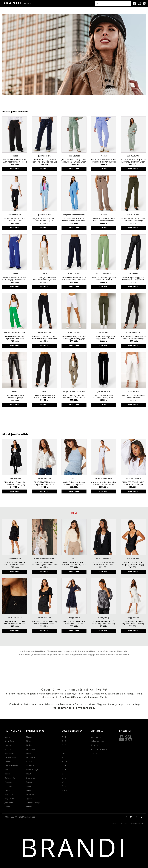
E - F (64, 745)
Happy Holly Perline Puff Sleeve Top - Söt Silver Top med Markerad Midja (104, 622)
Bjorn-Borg (9, 741)
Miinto (29, 741)
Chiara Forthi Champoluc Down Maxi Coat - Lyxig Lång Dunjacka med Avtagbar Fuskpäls (15, 483)
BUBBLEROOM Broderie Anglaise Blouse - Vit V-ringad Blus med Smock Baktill (44, 483)
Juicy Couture (44, 156)
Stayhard (30, 782)
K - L (64, 757)
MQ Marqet (31, 757)
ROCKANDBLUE (133, 333)
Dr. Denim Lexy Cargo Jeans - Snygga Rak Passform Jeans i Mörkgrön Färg (104, 338)
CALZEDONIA (10, 757)
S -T (64, 774)
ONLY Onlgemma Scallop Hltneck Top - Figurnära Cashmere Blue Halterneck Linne (74, 483)
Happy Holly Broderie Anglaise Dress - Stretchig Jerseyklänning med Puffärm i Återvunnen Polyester (133, 622)
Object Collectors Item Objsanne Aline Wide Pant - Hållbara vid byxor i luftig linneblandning (74, 220)
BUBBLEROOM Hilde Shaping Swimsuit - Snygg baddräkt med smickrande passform (133, 563)
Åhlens (29, 807)
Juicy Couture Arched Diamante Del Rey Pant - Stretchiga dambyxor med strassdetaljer (104, 396)
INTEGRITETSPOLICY (100, 749)
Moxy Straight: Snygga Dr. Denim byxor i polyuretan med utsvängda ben (133, 279)
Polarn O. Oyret (33, 770)
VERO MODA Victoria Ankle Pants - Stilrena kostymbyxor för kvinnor (133, 397)
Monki (29, 753)
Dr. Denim (133, 274)
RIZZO (29, 774)
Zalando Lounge (33, 803)
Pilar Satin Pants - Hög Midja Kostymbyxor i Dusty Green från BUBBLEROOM (133, 161)
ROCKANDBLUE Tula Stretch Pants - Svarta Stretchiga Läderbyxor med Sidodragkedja (133, 338)
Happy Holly (74, 618)
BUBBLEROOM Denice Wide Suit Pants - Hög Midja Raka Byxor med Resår (74, 279)
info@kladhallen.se (27, 817)
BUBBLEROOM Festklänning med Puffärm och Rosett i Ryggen (44, 622)
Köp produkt (15, 169)
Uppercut (30, 798)
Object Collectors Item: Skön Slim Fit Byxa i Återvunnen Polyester (74, 396)
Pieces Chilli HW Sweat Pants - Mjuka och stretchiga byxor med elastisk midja (104, 161)
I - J (63, 753)
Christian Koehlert (104, 478)
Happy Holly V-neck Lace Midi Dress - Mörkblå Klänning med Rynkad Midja (74, 622)
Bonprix (8, 749)
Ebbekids (8, 782)
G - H (64, 749)
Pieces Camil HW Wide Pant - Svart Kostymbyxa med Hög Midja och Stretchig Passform (15, 161)
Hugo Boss (9, 798)
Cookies (113, 823)
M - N (64, 762)
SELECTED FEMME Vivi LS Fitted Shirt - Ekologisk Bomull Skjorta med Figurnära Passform (133, 483)
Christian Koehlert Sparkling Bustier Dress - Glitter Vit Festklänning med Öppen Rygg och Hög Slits (104, 483)
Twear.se (30, 794)
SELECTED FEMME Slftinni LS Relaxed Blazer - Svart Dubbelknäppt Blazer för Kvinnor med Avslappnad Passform (104, 563)
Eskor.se (8, 786)
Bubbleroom (10, 753)
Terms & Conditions (137, 823)
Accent (8, 737)
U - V (64, 778)
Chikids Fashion (11, 766)
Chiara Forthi (15, 478)
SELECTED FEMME (104, 274)
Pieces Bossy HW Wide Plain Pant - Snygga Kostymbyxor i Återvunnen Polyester (15, 279)
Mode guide (96, 737)
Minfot (29, 745)
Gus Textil (9, 794)
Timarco (30, 790)
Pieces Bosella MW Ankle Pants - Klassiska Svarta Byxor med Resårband (44, 396)
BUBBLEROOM (133, 156)
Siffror (65, 790)
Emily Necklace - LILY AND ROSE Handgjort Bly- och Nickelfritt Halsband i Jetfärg (15, 622)
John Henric (10, 803)
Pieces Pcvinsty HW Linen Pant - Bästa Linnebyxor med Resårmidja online (104, 220)
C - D (64, 741)
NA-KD (29, 762)
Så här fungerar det (99, 741)
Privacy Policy (123, 823)
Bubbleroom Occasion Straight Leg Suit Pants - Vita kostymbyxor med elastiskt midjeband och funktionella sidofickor (44, 564)
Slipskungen (31, 778)
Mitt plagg (30, 749)
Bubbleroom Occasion (44, 559)
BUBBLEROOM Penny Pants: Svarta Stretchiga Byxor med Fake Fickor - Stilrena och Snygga (44, 338)
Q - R (64, 770)
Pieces (15, 156)
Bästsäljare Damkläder (16, 112)
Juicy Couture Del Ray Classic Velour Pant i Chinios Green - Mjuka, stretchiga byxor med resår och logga (74, 161)
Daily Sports (10, 778)
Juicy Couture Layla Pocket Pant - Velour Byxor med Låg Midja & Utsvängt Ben (44, 161)
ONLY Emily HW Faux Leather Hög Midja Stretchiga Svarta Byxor (15, 397)
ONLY (44, 274)
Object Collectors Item (74, 215)
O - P (64, 766)
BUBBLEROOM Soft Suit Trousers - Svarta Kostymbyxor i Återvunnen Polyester (15, 220)
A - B (64, 737)
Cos (6, 770)
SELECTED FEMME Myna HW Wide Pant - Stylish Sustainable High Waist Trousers (104, 279)
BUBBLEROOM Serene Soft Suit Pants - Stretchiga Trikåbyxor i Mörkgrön (133, 220)
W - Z (64, 782)
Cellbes (8, 762)
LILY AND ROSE (15, 618)
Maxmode (30, 737)
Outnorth (30, 766)
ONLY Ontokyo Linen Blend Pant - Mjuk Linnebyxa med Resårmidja (44, 279)
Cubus (7, 774)
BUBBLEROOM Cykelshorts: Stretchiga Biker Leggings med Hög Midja (74, 338)
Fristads (8, 790)
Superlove (30, 786)
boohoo (8, 745)
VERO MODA (133, 392)
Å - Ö (64, 786)
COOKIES (95, 753)
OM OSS (94, 745)
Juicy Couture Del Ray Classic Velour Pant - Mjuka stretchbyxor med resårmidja (44, 220)
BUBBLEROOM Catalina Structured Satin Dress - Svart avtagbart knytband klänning (15, 563)
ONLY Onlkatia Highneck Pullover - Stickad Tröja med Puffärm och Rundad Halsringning (74, 563)
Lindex (7, 807)
